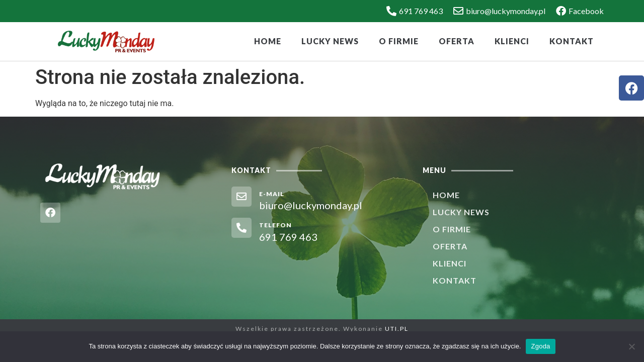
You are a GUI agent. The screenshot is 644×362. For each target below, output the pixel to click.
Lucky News (330, 41)
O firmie (399, 41)
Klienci (512, 41)
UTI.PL (397, 329)
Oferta (457, 41)
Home (268, 41)
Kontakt (572, 41)
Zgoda (540, 346)
